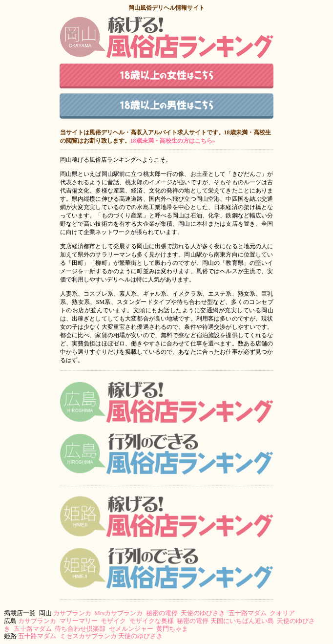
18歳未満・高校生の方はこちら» (173, 141)
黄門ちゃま (172, 629)
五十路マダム (248, 613)
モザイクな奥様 (152, 621)
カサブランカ (72, 613)
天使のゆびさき (203, 613)
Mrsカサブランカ (118, 613)
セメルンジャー (131, 629)
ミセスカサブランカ (88, 636)
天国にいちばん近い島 (242, 621)
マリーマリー (79, 621)
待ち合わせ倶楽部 (80, 629)
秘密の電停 (162, 613)
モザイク (113, 621)
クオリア (282, 613)
